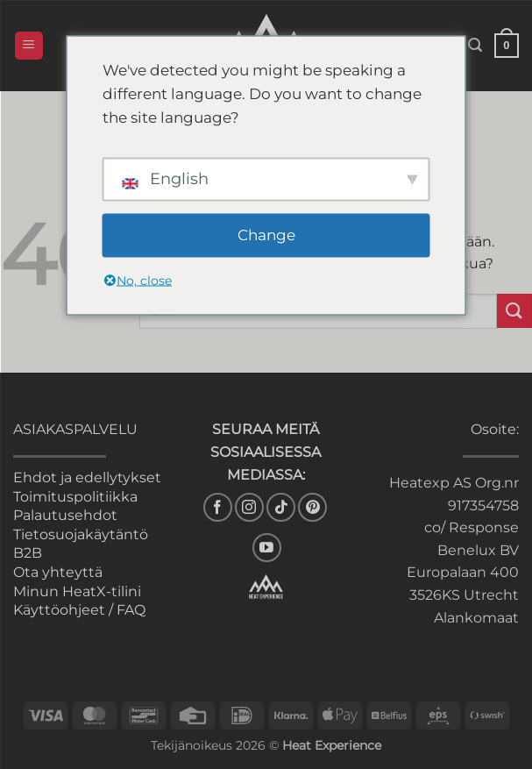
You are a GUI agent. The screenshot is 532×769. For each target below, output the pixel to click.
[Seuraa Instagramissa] (249, 507)
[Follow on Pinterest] (312, 507)
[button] (29, 46)
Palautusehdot (65, 515)
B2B (28, 553)
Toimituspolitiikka (75, 497)
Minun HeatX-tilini (77, 591)
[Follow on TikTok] (281, 507)
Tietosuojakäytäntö (81, 534)
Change (266, 235)
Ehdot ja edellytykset (87, 477)
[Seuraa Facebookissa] (218, 507)
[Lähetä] (514, 311)
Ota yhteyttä (58, 572)
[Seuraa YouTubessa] (267, 548)
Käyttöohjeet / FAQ (79, 610)
